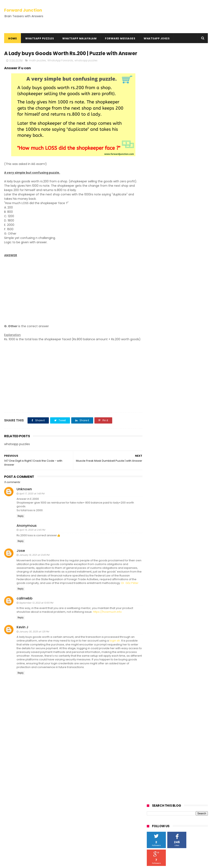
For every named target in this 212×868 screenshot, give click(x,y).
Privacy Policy (14, 802)
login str (115, 645)
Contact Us (12, 812)
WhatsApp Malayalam (79, 38)
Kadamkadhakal (17, 774)
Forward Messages (120, 38)
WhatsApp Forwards (60, 60)
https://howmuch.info (107, 616)
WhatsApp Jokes (157, 38)
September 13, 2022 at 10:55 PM (36, 607)
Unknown (24, 494)
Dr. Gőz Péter (130, 587)
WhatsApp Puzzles (40, 38)
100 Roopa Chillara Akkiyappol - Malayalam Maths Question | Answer (114, 835)
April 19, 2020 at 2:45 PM (32, 534)
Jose (21, 555)
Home (13, 38)
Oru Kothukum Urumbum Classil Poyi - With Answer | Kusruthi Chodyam (115, 778)
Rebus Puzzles (15, 784)
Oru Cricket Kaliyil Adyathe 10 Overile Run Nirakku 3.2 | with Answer (115, 816)
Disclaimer (12, 807)
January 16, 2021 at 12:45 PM (34, 559)
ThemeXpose (28, 863)
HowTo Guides (14, 817)
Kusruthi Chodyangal (21, 779)
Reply (21, 520)
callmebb (25, 603)
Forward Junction (23, 10)
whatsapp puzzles (86, 60)
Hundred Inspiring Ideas (21, 822)
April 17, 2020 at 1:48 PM (32, 498)
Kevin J (22, 632)
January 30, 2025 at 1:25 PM (34, 636)
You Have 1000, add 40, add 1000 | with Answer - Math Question (116, 797)
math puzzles (37, 60)
